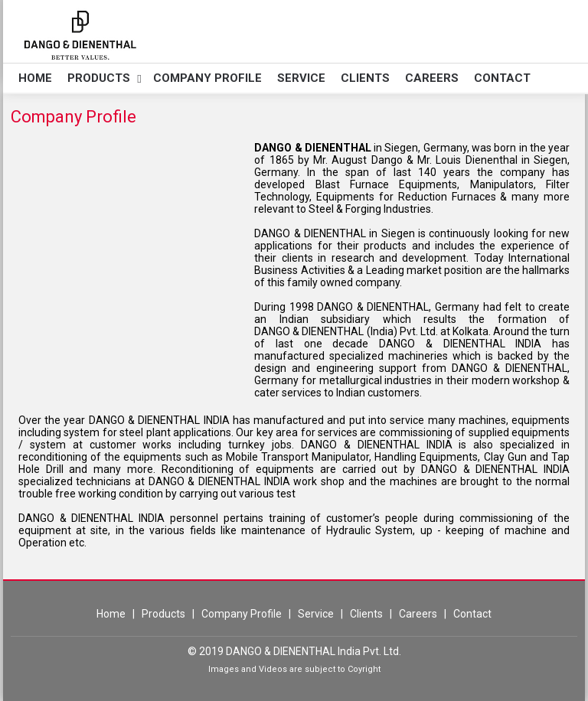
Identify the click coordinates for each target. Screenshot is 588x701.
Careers (432, 78)
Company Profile (207, 78)
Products (99, 78)
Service (301, 78)
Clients (365, 78)
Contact (502, 78)
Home (35, 78)
